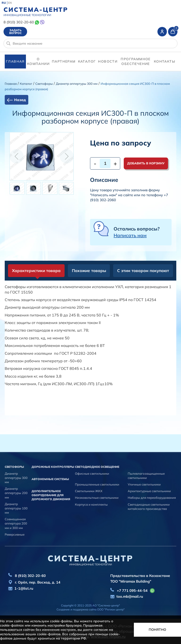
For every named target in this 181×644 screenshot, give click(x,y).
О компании (38, 61)
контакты (165, 61)
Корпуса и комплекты (91, 504)
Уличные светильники (144, 484)
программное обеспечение (136, 61)
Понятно (157, 630)
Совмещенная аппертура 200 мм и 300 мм (16, 523)
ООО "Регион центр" (111, 609)
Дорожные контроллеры (53, 467)
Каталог (87, 61)
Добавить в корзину (146, 163)
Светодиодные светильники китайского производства (149, 507)
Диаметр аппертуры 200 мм (16, 493)
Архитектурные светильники (149, 491)
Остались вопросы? (137, 232)
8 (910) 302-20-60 (19, 22)
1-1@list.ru (24, 588)
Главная (15, 61)
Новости (108, 61)
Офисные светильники (92, 473)
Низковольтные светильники (97, 498)
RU (4, 3)
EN (10, 3)
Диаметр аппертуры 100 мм (16, 508)
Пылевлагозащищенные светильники (146, 476)
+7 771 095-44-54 (132, 591)
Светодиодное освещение (97, 467)
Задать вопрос (15, 32)
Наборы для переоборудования (152, 498)
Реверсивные (15, 534)
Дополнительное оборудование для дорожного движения (51, 495)
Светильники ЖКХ (89, 491)
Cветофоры (44, 84)
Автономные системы (50, 479)
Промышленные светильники (97, 484)
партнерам (64, 61)
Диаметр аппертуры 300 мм (77, 84)
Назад (20, 100)
